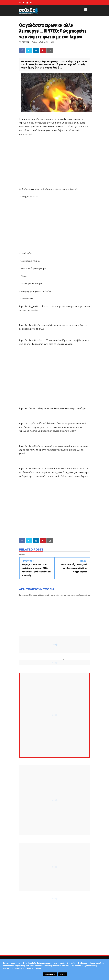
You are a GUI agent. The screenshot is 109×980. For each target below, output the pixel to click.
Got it (63, 974)
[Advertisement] (64, 226)
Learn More (50, 974)
